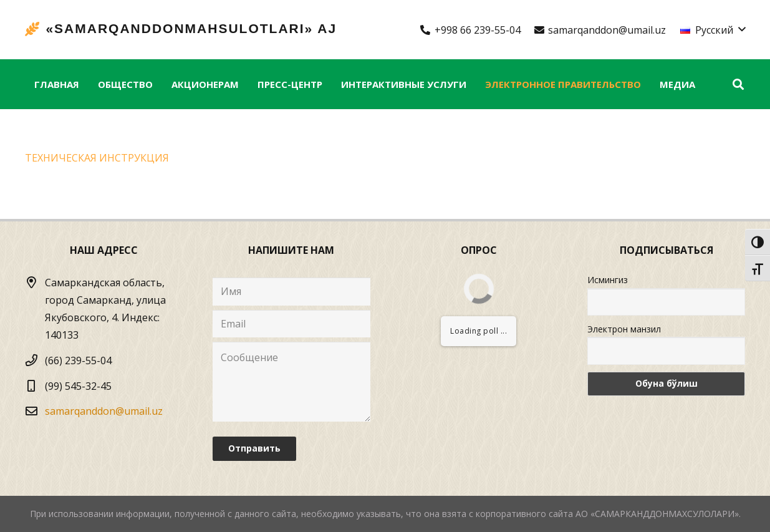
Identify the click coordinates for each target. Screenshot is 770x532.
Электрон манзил (624, 329)
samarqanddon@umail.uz (104, 411)
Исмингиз (608, 280)
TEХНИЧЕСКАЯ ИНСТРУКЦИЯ (97, 158)
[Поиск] (738, 85)
